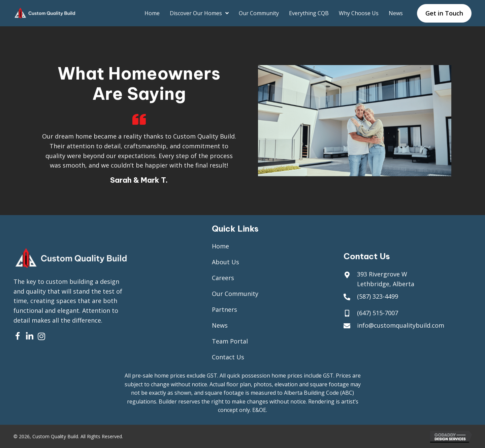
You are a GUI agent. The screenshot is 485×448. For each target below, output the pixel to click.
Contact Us (228, 357)
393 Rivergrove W (382, 274)
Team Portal (230, 341)
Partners (224, 309)
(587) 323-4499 (378, 296)
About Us (225, 262)
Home (220, 246)
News (220, 325)
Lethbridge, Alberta (386, 284)
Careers (223, 278)
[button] (18, 336)
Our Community (235, 294)
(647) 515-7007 (378, 313)
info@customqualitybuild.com (401, 325)
